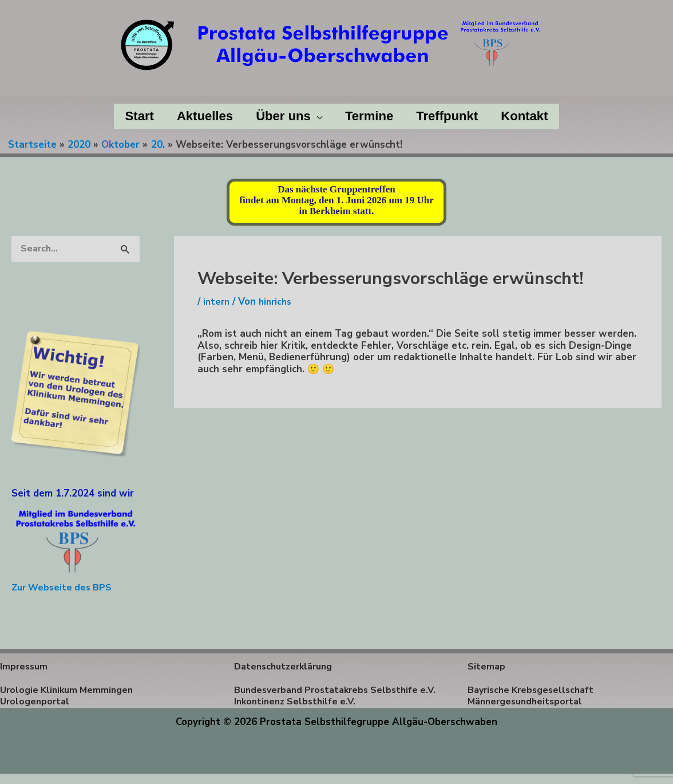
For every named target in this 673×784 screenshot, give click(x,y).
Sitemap (487, 667)
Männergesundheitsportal (528, 702)
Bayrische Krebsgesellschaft (534, 690)
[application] (315, 116)
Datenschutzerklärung (286, 667)
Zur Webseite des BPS (64, 588)
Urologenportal (36, 702)
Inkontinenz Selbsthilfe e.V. (298, 714)
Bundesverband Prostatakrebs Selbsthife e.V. (331, 696)
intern (217, 302)
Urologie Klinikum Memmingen (70, 690)
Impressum (25, 667)
